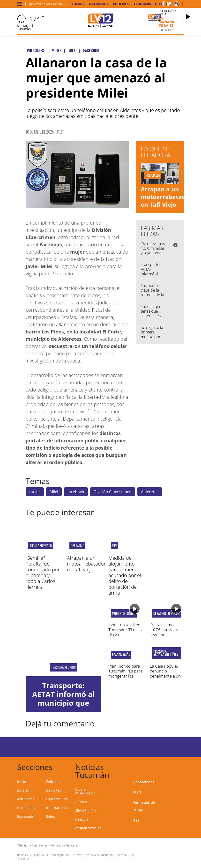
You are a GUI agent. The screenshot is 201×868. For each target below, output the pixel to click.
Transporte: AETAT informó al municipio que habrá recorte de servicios (63, 703)
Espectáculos (57, 799)
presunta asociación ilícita (166, 653)
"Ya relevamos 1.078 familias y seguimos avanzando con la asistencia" (153, 255)
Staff (137, 792)
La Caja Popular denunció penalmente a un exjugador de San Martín (166, 676)
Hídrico (81, 802)
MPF (115, 546)
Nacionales (99, 4)
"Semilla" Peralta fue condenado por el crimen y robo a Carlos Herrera (43, 572)
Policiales (122, 4)
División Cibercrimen (113, 492)
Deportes (54, 790)
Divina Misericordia (85, 791)
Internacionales (59, 808)
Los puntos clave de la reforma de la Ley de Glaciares (152, 295)
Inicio (22, 781)
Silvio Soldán (86, 811)
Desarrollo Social (167, 613)
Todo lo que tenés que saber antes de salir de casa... (151, 316)
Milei (54, 492)
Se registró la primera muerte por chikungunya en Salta (152, 337)
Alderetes (150, 492)
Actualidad (26, 799)
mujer (35, 492)
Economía (143, 4)
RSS (136, 820)
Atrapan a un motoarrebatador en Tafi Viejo (166, 197)
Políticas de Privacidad (65, 845)
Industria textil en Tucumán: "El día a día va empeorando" (125, 632)
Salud (51, 816)
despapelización (88, 828)
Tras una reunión (63, 667)
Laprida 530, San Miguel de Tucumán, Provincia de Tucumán (73, 855)
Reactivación (121, 655)
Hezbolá (82, 819)
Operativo (77, 546)
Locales (78, 4)
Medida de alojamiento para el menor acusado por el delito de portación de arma (125, 575)
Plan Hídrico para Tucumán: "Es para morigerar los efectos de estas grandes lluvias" (125, 676)
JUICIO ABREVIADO (41, 546)
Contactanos (144, 782)
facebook (76, 492)
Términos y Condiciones (32, 845)
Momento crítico (124, 613)
